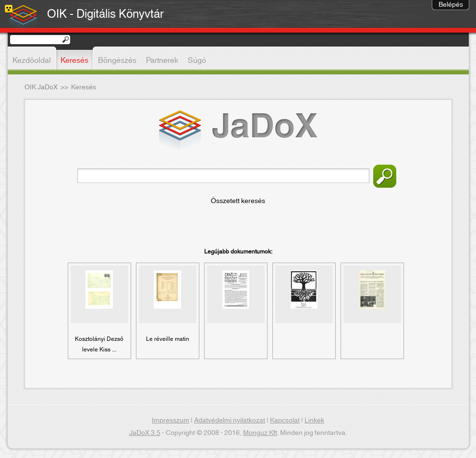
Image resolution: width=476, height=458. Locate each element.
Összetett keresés (238, 201)
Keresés (385, 176)
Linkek (314, 421)
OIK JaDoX (41, 87)
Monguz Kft (260, 433)
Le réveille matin (168, 339)
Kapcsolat (285, 421)
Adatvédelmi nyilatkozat (230, 421)
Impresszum (171, 421)
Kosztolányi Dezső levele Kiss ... (99, 344)
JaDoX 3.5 (145, 433)
